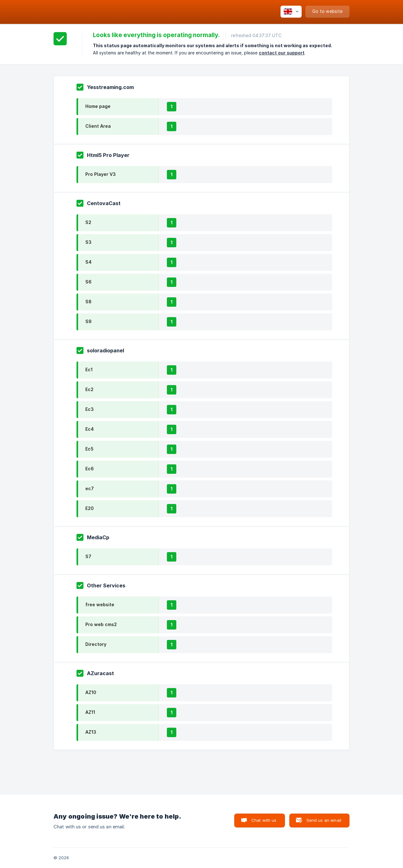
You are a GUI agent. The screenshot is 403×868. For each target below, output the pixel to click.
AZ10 (91, 692)
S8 (88, 302)
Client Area (98, 126)
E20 (89, 508)
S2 (88, 222)
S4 (88, 262)
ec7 (90, 488)
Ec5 (89, 449)
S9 (88, 321)
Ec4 (90, 429)
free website (100, 605)
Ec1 (89, 370)
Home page (98, 106)
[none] (291, 12)
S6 (88, 282)
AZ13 (91, 732)
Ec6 (90, 469)
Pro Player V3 (101, 174)
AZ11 (90, 712)
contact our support (282, 53)
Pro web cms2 (101, 624)
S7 (88, 556)
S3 (88, 242)
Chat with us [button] (264, 820)
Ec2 (89, 389)
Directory (96, 644)
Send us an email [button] (324, 820)
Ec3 (90, 409)
